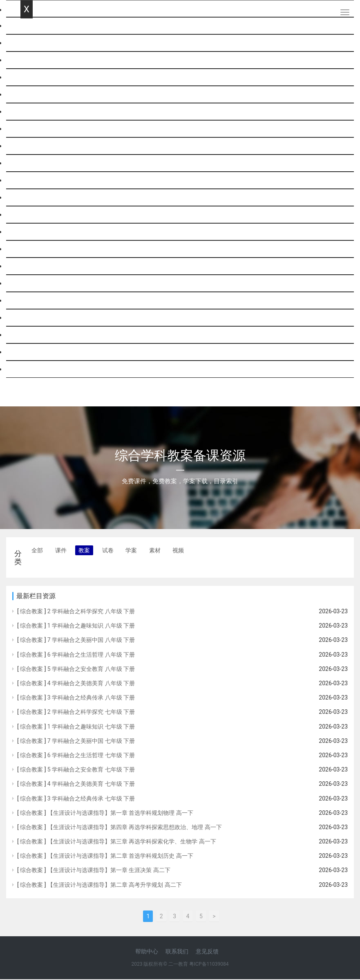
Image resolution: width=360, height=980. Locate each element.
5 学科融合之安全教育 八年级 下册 (91, 670)
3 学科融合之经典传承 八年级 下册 (91, 698)
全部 (37, 551)
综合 (27, 215)
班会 (27, 301)
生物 (27, 198)
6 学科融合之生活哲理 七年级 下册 (91, 756)
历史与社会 (37, 335)
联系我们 (177, 952)
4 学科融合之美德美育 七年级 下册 (91, 785)
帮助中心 (147, 952)
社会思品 (34, 352)
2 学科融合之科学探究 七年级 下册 (91, 713)
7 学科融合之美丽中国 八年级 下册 (91, 641)
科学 (27, 95)
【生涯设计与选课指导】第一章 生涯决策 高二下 (109, 871)
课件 (61, 551)
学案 (131, 551)
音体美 (30, 284)
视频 (178, 551)
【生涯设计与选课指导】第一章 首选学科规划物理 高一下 (120, 814)
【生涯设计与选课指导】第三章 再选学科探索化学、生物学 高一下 (132, 842)
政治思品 (34, 163)
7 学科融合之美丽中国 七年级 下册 (91, 742)
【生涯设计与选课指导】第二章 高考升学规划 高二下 (115, 886)
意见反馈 (207, 952)
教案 (84, 551)
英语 (27, 77)
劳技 (27, 266)
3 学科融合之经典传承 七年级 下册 (91, 799)
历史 (27, 146)
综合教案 (32, 612)
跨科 (27, 369)
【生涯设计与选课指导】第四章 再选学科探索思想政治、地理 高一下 (135, 828)
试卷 (108, 551)
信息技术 (34, 232)
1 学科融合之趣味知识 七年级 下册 (91, 727)
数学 (27, 60)
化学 (27, 129)
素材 (155, 551)
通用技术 (34, 249)
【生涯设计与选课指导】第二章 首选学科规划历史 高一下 (120, 857)
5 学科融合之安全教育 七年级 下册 (91, 770)
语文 (27, 43)
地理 (27, 181)
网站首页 (34, 26)
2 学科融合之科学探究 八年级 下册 (91, 612)
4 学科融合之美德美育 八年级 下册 (91, 684)
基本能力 (34, 318)
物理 (27, 112)
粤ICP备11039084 (209, 965)
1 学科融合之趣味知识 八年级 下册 (91, 626)
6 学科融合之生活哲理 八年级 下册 (91, 655)
